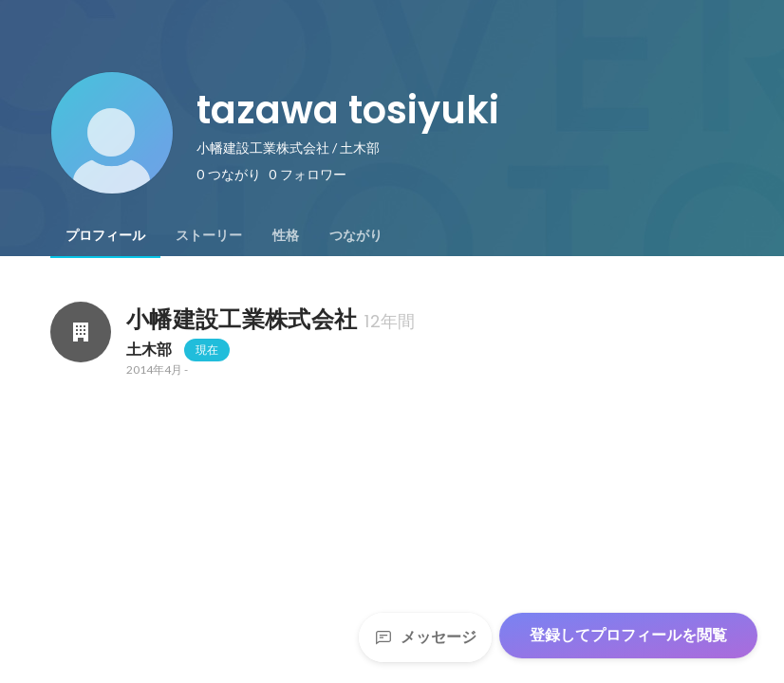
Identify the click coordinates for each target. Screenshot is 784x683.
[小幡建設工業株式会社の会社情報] (81, 332)
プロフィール (105, 235)
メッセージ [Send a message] (425, 637)
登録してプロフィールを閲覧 (628, 635)
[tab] (105, 235)
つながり (356, 235)
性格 (286, 235)
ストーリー (209, 235)
